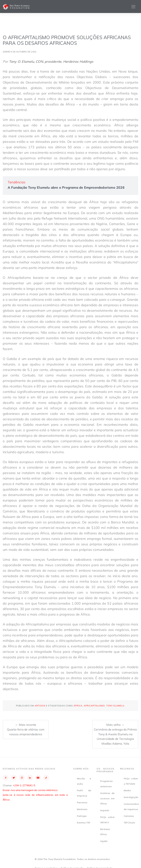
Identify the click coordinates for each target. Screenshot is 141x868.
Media (127, 790)
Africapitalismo (94, 706)
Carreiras (129, 816)
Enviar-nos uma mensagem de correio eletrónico (30, 790)
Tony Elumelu (115, 706)
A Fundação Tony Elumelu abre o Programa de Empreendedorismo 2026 (66, 187)
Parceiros (82, 802)
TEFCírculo (129, 823)
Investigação (131, 797)
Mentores (82, 809)
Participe (82, 816)
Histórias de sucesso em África (107, 798)
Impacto (105, 810)
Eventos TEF (84, 823)
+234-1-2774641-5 (24, 785)
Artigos (40, 706)
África (78, 706)
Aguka (104, 841)
